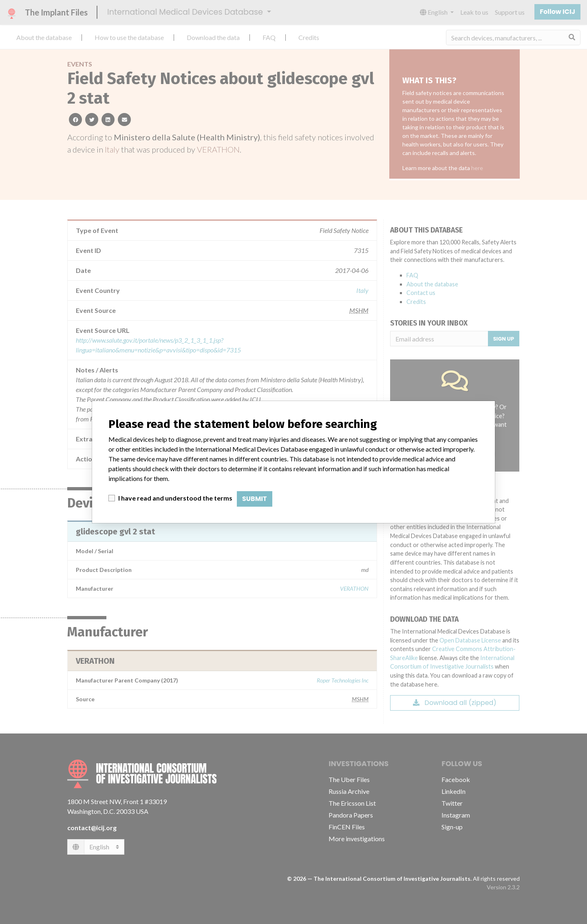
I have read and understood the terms (175, 498)
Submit (255, 499)
